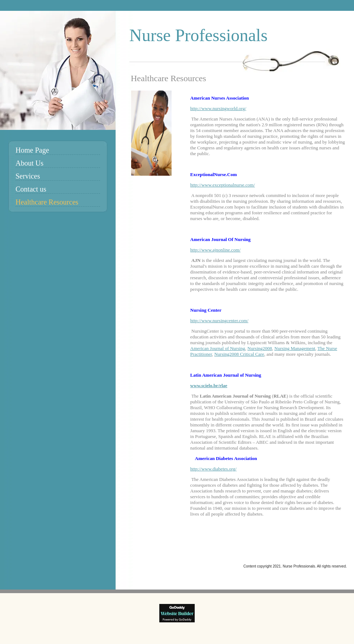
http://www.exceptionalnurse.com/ (223, 185)
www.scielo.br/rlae (209, 385)
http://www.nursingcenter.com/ (219, 321)
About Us (29, 163)
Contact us (31, 189)
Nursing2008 (260, 348)
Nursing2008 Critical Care (239, 354)
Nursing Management (295, 348)
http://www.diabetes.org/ (213, 469)
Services (28, 176)
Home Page (32, 150)
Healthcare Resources (47, 202)
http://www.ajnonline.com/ (215, 250)
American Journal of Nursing (218, 348)
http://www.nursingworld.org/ (218, 108)
